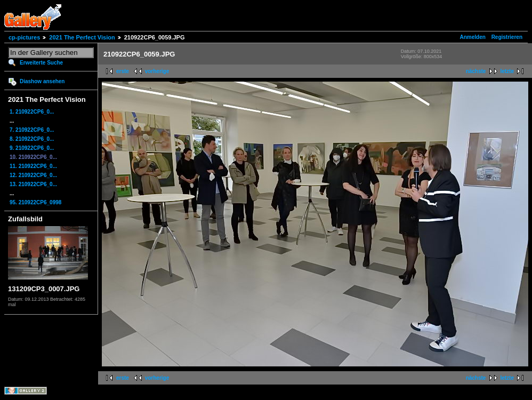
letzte (507, 71)
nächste (476, 71)
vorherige (157, 71)
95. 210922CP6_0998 (35, 202)
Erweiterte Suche (41, 63)
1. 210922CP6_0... (32, 112)
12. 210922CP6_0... (33, 175)
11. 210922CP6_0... (33, 166)
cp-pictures (24, 37)
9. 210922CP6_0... (32, 148)
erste (123, 71)
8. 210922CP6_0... (32, 139)
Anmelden (473, 37)
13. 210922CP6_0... (33, 184)
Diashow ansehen (42, 81)
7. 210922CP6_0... (32, 130)
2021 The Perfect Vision (82, 37)
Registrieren (507, 37)
